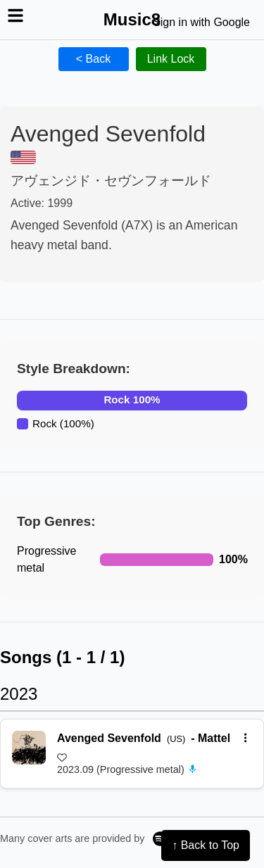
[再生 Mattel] (29, 748)
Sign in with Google (201, 22)
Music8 (132, 19)
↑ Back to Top (206, 845)
